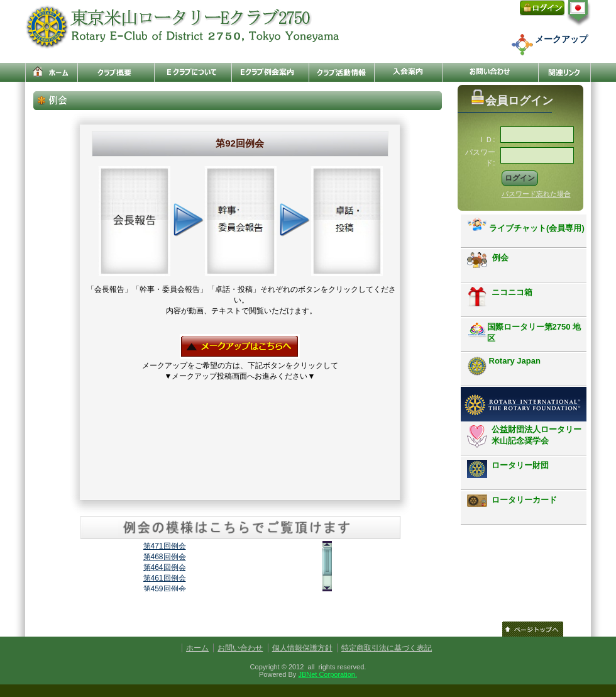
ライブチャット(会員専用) (526, 225)
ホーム (197, 648)
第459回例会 (165, 589)
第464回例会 (165, 567)
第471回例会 (165, 546)
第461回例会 (165, 578)
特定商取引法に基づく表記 (387, 648)
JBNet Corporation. (327, 674)
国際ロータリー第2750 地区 (524, 332)
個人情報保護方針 (302, 648)
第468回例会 (165, 557)
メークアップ (561, 39)
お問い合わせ (240, 648)
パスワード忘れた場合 (536, 194)
